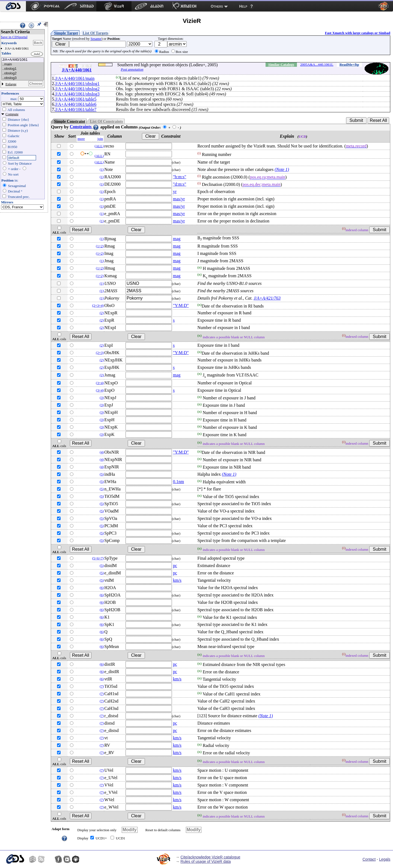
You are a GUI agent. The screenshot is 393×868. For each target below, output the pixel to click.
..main (23, 64)
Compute (12, 114)
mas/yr (179, 199)
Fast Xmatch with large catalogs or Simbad (358, 33)
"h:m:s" (180, 177)
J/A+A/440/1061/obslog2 (77, 89)
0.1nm (178, 482)
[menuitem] (13, 6)
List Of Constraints (106, 121)
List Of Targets (96, 33)
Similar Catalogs (281, 64)
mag (177, 239)
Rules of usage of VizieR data (206, 861)
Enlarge (11, 84)
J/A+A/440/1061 (23, 60)
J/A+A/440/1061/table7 (76, 109)
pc (175, 566)
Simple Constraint (70, 121)
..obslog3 (23, 78)
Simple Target (66, 33)
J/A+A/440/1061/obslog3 (77, 94)
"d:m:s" (180, 184)
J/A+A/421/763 (267, 298)
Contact (369, 859)
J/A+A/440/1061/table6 (76, 104)
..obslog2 (23, 73)
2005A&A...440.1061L (317, 64)
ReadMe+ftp (349, 64)
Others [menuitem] (217, 6)
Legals (385, 859)
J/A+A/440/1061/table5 (76, 99)
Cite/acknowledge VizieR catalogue (210, 857)
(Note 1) (282, 169)
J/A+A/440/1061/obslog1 (77, 84)
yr (175, 192)
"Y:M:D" (181, 305)
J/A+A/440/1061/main (75, 78)
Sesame (96, 39)
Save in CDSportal (14, 37)
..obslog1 (23, 69)
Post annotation (132, 69)
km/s (177, 580)
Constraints (84, 127)
